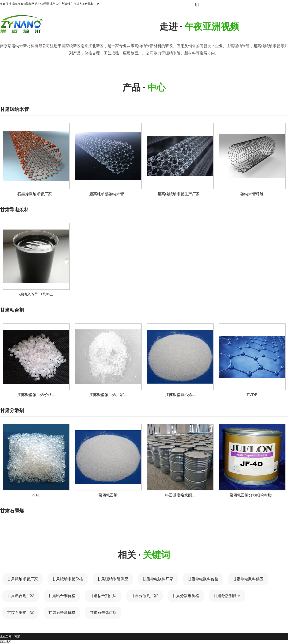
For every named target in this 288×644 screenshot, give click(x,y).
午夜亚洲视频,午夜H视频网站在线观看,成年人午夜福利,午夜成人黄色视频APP (49, 4)
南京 (17, 636)
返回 (198, 5)
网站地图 (6, 642)
